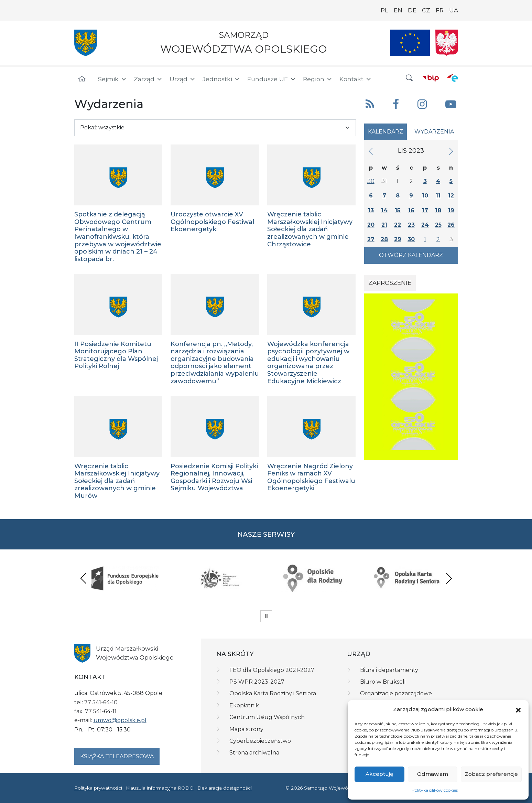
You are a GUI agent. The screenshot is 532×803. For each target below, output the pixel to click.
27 (371, 239)
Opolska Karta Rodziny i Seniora (273, 693)
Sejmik (112, 79)
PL (384, 10)
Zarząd (148, 79)
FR (440, 10)
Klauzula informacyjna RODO (160, 788)
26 (451, 225)
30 (371, 181)
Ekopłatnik (244, 705)
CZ (426, 10)
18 (438, 210)
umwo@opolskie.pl (120, 720)
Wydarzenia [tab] (434, 132)
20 (371, 225)
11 (438, 196)
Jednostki (221, 79)
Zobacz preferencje (491, 774)
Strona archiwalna (254, 753)
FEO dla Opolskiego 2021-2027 (272, 670)
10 (425, 196)
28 (384, 239)
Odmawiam (433, 774)
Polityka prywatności (98, 788)
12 (451, 196)
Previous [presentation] (84, 578)
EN (398, 10)
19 (451, 210)
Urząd (183, 79)
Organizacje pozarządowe (396, 693)
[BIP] (431, 78)
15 (398, 210)
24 (425, 225)
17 (425, 210)
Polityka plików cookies (435, 790)
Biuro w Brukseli (383, 682)
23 (411, 225)
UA (454, 10)
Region (318, 79)
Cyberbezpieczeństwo (260, 741)
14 (384, 210)
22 (398, 225)
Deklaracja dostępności (225, 788)
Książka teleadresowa (117, 756)
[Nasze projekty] (410, 43)
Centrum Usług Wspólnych (267, 717)
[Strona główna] (82, 79)
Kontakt (356, 79)
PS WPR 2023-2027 (257, 682)
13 (371, 210)
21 (384, 225)
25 (438, 225)
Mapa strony (246, 729)
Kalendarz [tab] (386, 132)
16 (411, 210)
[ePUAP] (453, 78)
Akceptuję (379, 774)
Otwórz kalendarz (411, 255)
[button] (518, 709)
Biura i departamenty (389, 670)
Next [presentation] (449, 578)
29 (398, 239)
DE (412, 10)
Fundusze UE (272, 79)
